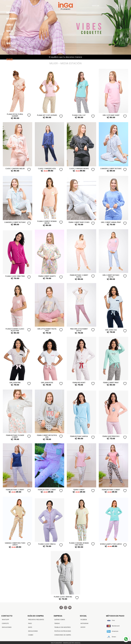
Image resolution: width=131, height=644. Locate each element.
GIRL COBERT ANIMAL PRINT (111, 222)
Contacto (5, 623)
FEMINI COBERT (79, 490)
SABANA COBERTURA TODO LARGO (15, 544)
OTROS (11, 37)
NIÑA (10, 31)
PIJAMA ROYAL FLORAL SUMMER (15, 115)
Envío (30, 627)
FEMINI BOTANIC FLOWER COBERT (15, 436)
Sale (9, 59)
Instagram (84, 623)
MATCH (11, 43)
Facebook (84, 620)
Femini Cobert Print (111, 383)
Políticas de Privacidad (63, 631)
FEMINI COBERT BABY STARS (79, 222)
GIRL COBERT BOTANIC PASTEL (111, 276)
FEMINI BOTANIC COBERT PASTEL (79, 276)
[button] (121, 27)
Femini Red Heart (79, 383)
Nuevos (18, 6)
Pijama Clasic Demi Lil (47, 544)
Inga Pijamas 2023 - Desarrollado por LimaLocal (66, 643)
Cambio (31, 635)
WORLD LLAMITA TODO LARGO (111, 544)
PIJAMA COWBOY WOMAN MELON (47, 222)
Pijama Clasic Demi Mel (63, 597)
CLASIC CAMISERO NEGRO (79, 169)
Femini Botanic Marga (79, 436)
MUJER (11, 13)
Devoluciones (7, 627)
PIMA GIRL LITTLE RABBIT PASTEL (79, 330)
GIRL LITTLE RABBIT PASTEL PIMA (47, 330)
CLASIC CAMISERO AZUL (47, 169)
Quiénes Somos (60, 620)
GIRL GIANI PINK (15, 383)
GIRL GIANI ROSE (47, 383)
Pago (30, 623)
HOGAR (11, 49)
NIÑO (10, 25)
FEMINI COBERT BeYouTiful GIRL (47, 436)
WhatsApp (5, 620)
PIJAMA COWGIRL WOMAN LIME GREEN (79, 544)
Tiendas (57, 623)
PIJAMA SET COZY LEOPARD (47, 115)
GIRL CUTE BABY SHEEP (111, 115)
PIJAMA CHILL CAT (79, 115)
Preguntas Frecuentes (36, 620)
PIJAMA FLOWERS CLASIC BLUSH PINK (15, 330)
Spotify (83, 627)
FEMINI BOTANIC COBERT (15, 490)
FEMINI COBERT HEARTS (47, 276)
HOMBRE (12, 19)
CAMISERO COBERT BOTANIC (111, 169)
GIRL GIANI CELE (111, 330)
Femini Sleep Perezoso (111, 436)
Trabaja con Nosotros (62, 627)
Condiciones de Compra (63, 635)
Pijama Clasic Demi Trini (15, 276)
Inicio (9, 6)
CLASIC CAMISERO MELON (15, 169)
